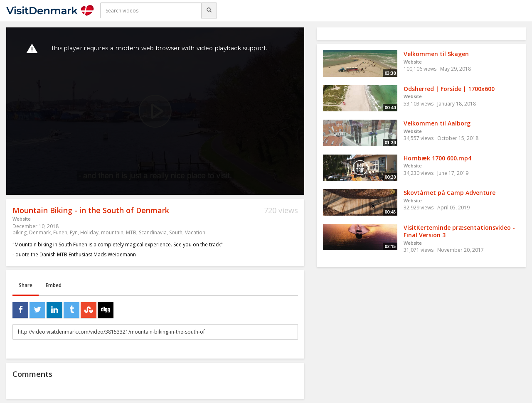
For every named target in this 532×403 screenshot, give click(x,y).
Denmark (40, 232)
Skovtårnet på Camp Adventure (449, 193)
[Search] (209, 10)
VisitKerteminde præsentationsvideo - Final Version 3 (459, 231)
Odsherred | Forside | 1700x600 (449, 89)
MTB (131, 232)
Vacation (195, 232)
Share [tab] (26, 285)
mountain (112, 232)
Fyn (74, 232)
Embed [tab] (54, 285)
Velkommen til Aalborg (437, 123)
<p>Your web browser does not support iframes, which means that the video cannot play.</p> (155, 111)
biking (20, 232)
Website (22, 219)
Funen (60, 232)
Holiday (89, 232)
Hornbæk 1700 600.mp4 (437, 158)
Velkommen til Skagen (436, 54)
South (176, 232)
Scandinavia (153, 232)
